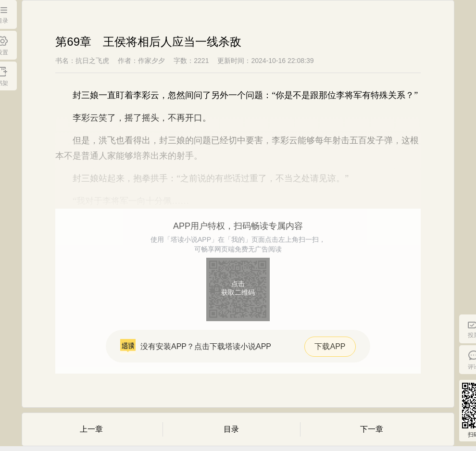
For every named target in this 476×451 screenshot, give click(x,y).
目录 (231, 429)
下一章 (372, 429)
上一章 (91, 429)
